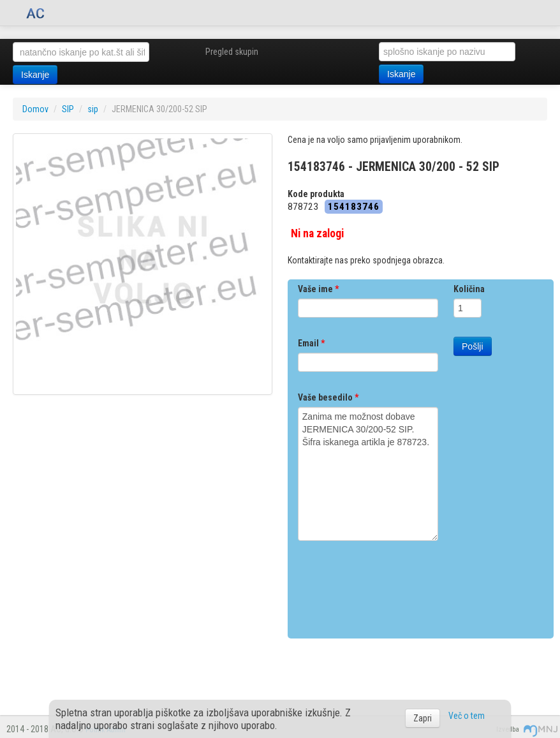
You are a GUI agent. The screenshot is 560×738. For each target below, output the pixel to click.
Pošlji (472, 346)
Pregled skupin (232, 52)
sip (93, 109)
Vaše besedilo (328, 397)
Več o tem (467, 716)
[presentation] (395, 585)
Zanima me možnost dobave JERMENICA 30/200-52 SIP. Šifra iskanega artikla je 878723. (368, 474)
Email (311, 343)
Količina (469, 289)
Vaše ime (318, 289)
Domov (35, 109)
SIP (68, 109)
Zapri (423, 718)
